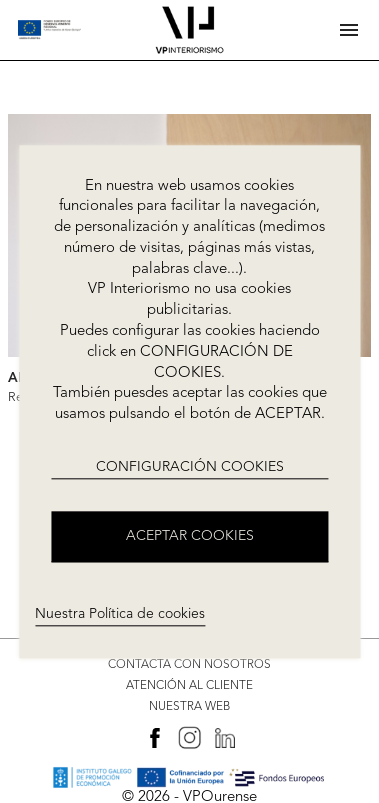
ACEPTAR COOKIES (190, 536)
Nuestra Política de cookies (120, 614)
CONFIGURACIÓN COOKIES (190, 467)
